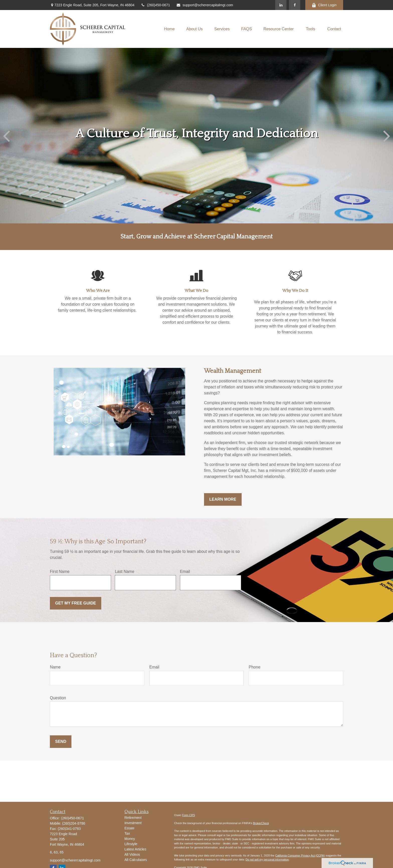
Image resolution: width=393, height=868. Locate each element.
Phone (254, 667)
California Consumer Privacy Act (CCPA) (300, 855)
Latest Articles (135, 849)
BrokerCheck (261, 823)
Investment (133, 823)
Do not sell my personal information (267, 859)
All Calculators (136, 860)
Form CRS (188, 815)
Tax (127, 833)
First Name (60, 572)
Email (185, 572)
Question (58, 698)
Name (55, 667)
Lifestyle (131, 844)
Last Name (124, 572)
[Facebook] (295, 5)
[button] (169, 29)
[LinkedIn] (281, 5)
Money (130, 839)
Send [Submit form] (61, 742)
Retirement (133, 818)
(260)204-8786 (74, 823)
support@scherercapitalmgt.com (205, 5)
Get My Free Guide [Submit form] (76, 603)
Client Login (324, 5)
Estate (130, 828)
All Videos (132, 854)
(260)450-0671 (155, 5)
